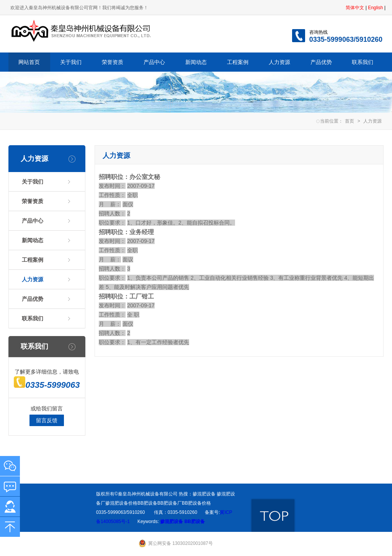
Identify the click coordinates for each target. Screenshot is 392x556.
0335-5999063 (47, 385)
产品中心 (154, 62)
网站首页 (29, 62)
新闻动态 (196, 62)
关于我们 (71, 62)
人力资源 (279, 62)
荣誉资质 (113, 62)
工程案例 (238, 62)
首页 (350, 121)
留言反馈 (47, 420)
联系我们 (363, 62)
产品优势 (321, 62)
